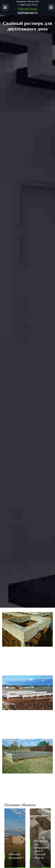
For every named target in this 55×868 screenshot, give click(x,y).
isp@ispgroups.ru (28, 13)
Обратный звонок (27, 9)
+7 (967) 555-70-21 (27, 5)
